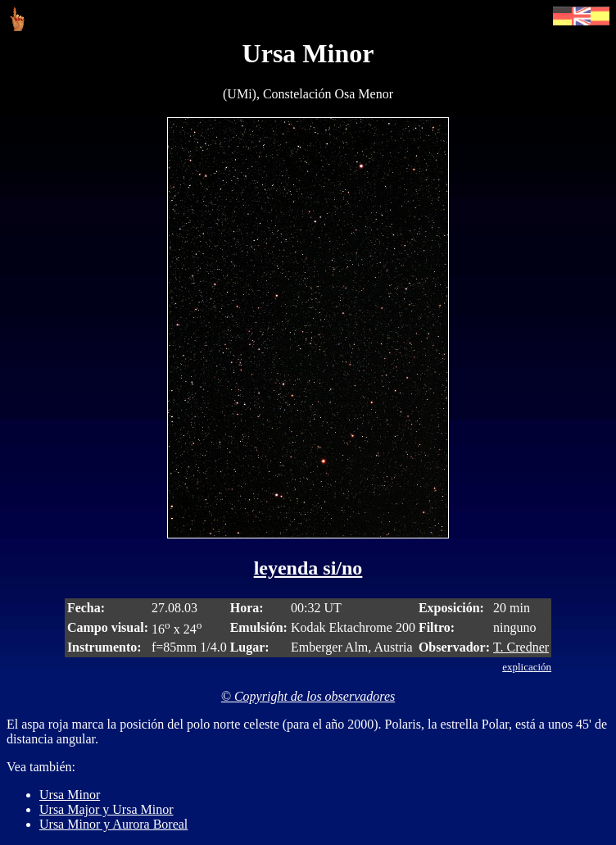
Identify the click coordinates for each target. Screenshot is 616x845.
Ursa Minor (70, 795)
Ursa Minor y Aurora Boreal (113, 824)
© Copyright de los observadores (308, 696)
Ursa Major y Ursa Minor (106, 809)
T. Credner (521, 647)
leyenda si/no (308, 568)
